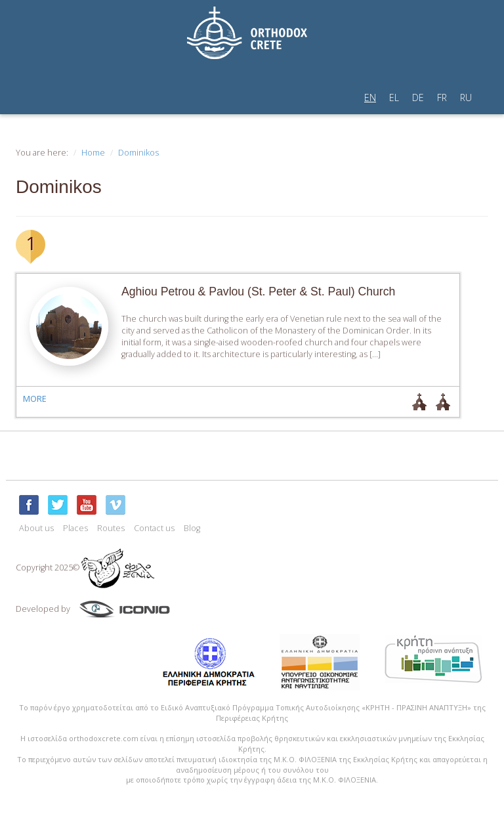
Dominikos (138, 153)
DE (418, 97)
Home (93, 153)
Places (75, 528)
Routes (111, 528)
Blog (192, 528)
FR (442, 97)
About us (36, 528)
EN (370, 97)
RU (466, 97)
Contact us (154, 528)
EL (394, 97)
